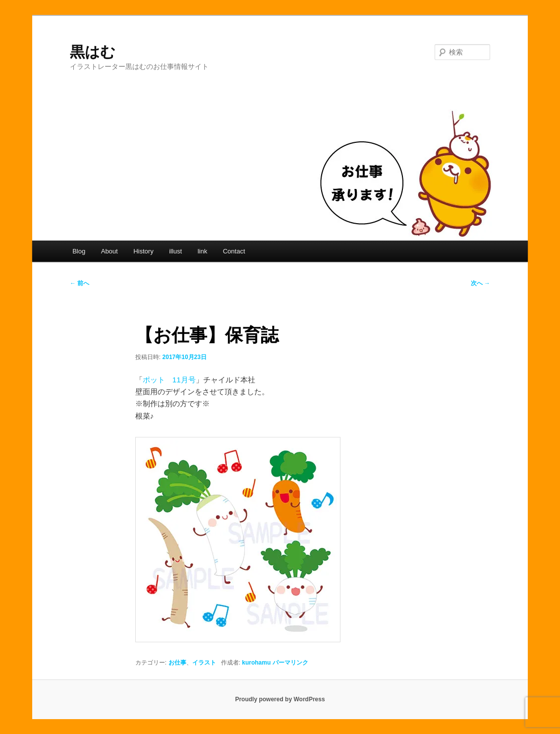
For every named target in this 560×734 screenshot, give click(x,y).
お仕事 (177, 663)
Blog (79, 251)
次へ (480, 283)
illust (175, 251)
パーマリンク (290, 663)
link (203, 251)
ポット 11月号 (169, 380)
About (110, 251)
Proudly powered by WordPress (280, 699)
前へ (80, 283)
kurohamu (256, 663)
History (143, 251)
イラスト (204, 663)
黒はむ (93, 52)
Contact (234, 251)
